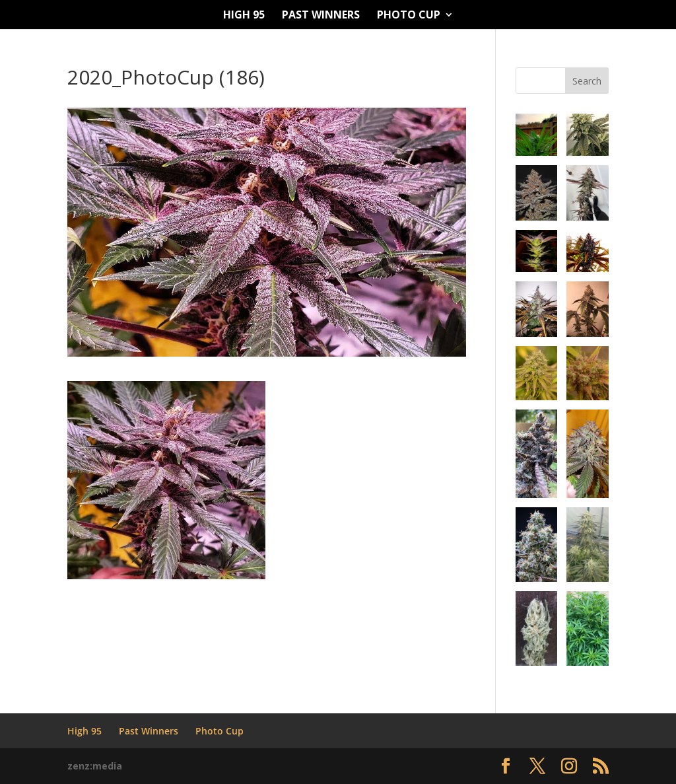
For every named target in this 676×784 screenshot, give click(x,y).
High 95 (244, 16)
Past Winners (321, 16)
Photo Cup (409, 16)
